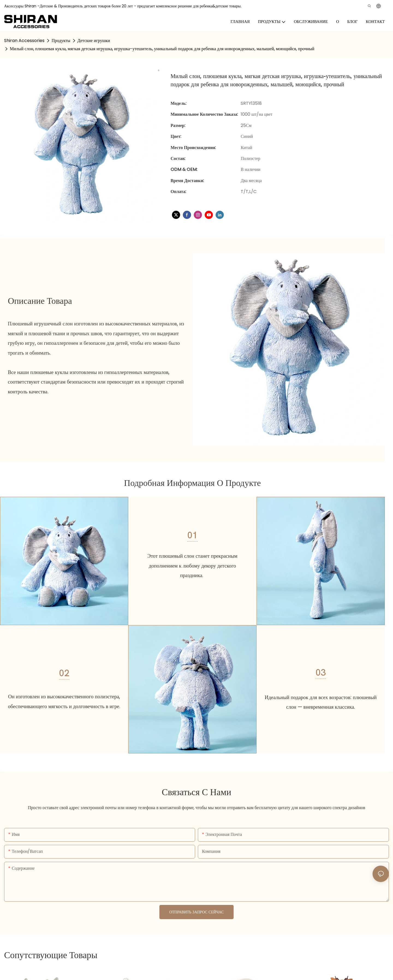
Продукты (61, 41)
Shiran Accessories (24, 41)
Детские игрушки (94, 41)
